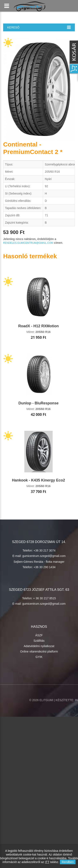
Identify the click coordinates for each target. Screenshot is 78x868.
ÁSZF (39, 635)
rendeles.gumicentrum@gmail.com (28, 243)
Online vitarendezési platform (39, 651)
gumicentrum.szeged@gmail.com (44, 556)
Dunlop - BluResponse (39, 403)
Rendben (68, 862)
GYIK (39, 657)
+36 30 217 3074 (45, 550)
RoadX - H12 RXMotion (38, 326)
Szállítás (39, 641)
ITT (47, 862)
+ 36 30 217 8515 (44, 598)
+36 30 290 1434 (45, 567)
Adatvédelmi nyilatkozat (39, 646)
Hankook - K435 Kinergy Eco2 (38, 480)
